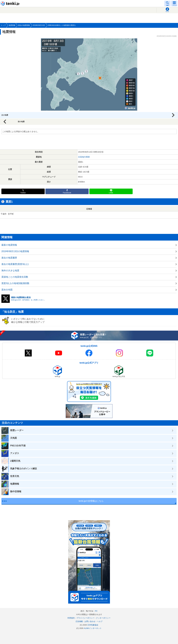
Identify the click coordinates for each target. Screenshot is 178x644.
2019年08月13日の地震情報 (15, 251)
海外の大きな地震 (10, 271)
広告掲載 (79, 621)
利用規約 (71, 618)
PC (96, 611)
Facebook (67, 193)
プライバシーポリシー (85, 618)
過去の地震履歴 (9, 258)
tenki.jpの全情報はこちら (91, 501)
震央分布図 (7, 290)
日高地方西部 (84, 157)
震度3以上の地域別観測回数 (15, 283)
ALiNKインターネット (93, 628)
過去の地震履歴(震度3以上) (15, 264)
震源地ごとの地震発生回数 (15, 277)
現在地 (167, 12)
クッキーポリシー (103, 618)
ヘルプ (100, 621)
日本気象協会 (93, 625)
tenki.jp (10, 3)
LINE (111, 193)
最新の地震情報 (9, 245)
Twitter (23, 193)
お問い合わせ (90, 621)
